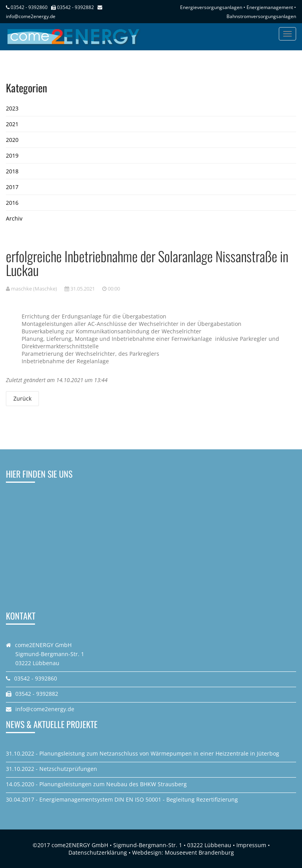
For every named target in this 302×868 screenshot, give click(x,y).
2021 (12, 124)
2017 (12, 187)
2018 (12, 171)
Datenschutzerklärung (98, 852)
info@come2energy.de (31, 16)
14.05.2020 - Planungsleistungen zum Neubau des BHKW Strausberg (96, 784)
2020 (12, 140)
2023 (12, 108)
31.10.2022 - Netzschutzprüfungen (52, 769)
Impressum (251, 845)
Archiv (14, 218)
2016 (12, 203)
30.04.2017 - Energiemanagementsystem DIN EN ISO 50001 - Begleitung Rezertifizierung (122, 799)
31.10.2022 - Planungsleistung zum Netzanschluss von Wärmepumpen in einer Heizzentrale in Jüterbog (143, 753)
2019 (12, 155)
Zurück (22, 398)
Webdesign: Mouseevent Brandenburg (183, 852)
